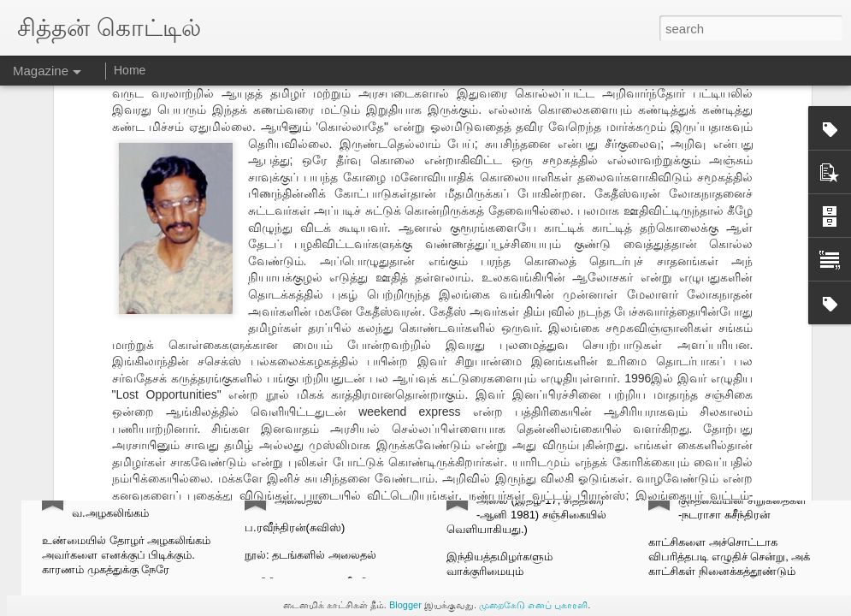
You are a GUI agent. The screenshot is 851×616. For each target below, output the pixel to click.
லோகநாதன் (524, 343)
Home (130, 70)
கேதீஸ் (393, 343)
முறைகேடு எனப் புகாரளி (533, 605)
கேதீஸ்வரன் (451, 343)
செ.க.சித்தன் (428, 319)
